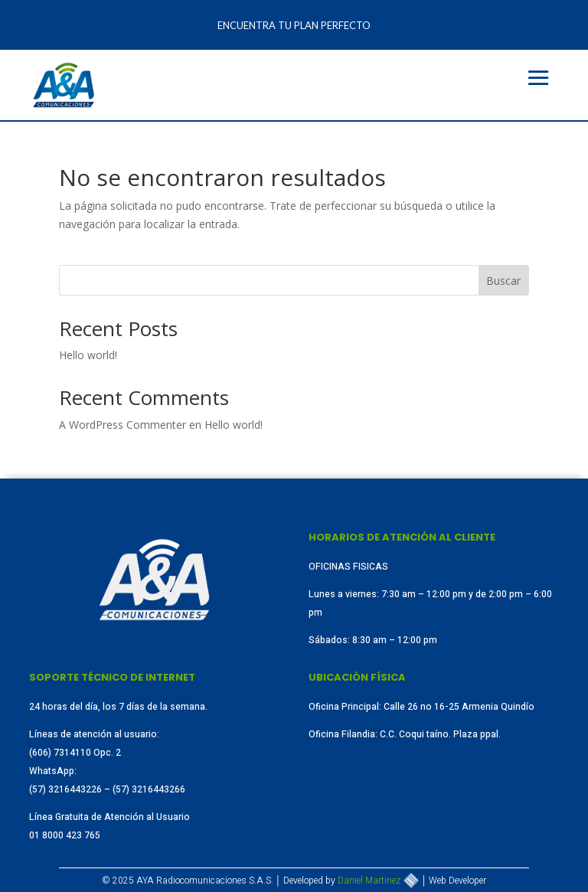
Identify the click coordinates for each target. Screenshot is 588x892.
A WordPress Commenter (122, 425)
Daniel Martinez (378, 881)
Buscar (503, 281)
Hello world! (88, 355)
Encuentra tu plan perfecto (294, 25)
